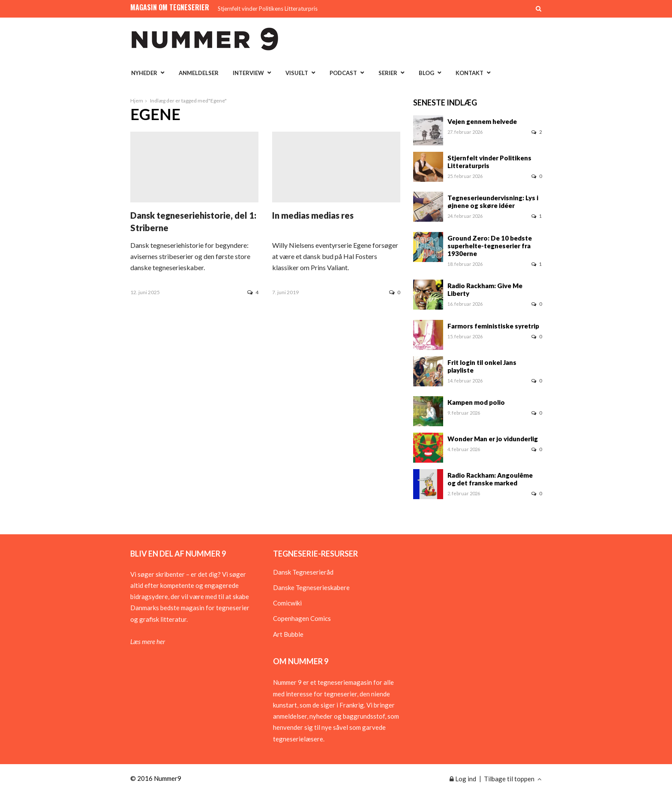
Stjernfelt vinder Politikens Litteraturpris (268, 9)
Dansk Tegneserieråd (303, 572)
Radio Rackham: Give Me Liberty (485, 289)
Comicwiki (287, 603)
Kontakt (469, 73)
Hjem (137, 101)
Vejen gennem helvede (482, 121)
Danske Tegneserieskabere (311, 587)
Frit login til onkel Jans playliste (482, 366)
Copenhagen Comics (302, 618)
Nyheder (144, 73)
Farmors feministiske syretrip (493, 326)
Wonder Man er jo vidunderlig (493, 439)
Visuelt (297, 73)
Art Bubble (288, 634)
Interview (248, 73)
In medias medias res (313, 215)
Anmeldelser (199, 73)
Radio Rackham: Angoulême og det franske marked (490, 479)
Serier (388, 73)
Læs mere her (148, 641)
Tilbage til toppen (513, 779)
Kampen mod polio (476, 402)
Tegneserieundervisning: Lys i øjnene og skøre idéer (493, 202)
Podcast (343, 73)
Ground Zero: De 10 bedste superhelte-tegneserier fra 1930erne (490, 246)
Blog (426, 73)
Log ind (463, 779)
